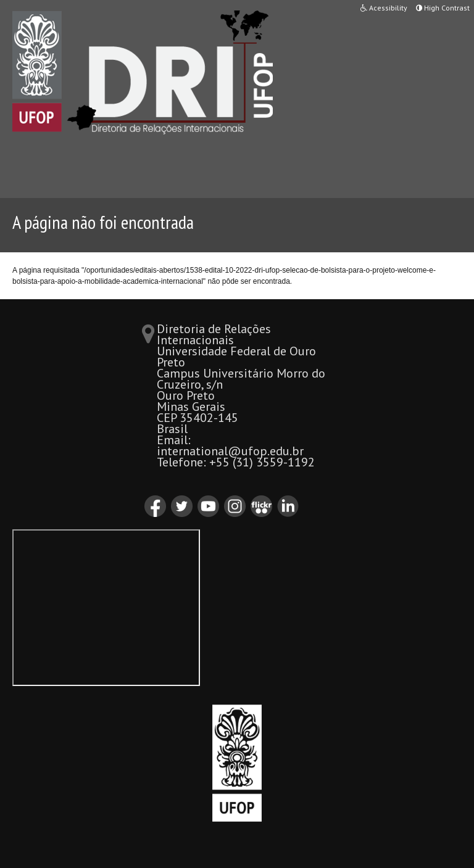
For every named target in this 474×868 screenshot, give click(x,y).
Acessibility (384, 8)
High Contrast (443, 8)
